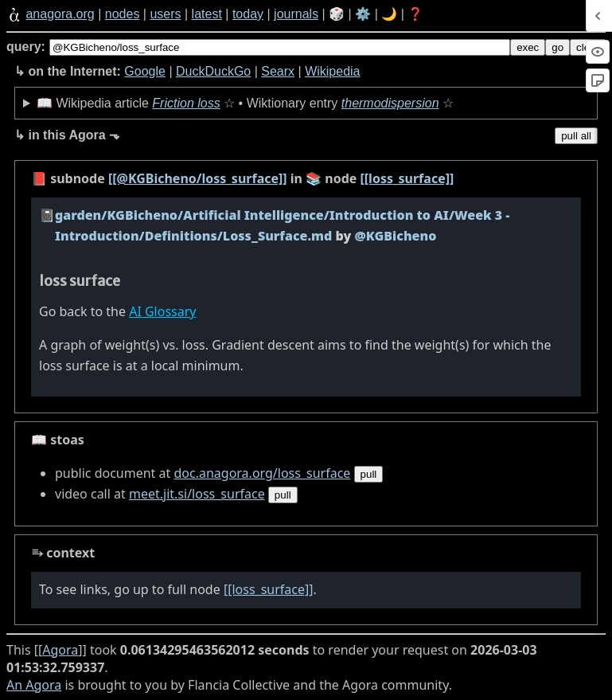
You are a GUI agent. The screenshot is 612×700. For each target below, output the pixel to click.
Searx (278, 71)
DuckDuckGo (213, 71)
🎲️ (337, 14)
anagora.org (60, 14)
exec (528, 47)
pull (369, 474)
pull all (576, 136)
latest (207, 14)
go (557, 47)
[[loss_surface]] (407, 178)
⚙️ (363, 14)
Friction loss (186, 103)
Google (145, 71)
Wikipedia (332, 71)
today (248, 14)
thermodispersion (390, 103)
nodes (123, 14)
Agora (60, 650)
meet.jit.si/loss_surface (197, 494)
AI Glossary (162, 311)
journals (296, 14)
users (165, 14)
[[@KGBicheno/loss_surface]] (198, 178)
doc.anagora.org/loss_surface (262, 473)
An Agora (34, 685)
